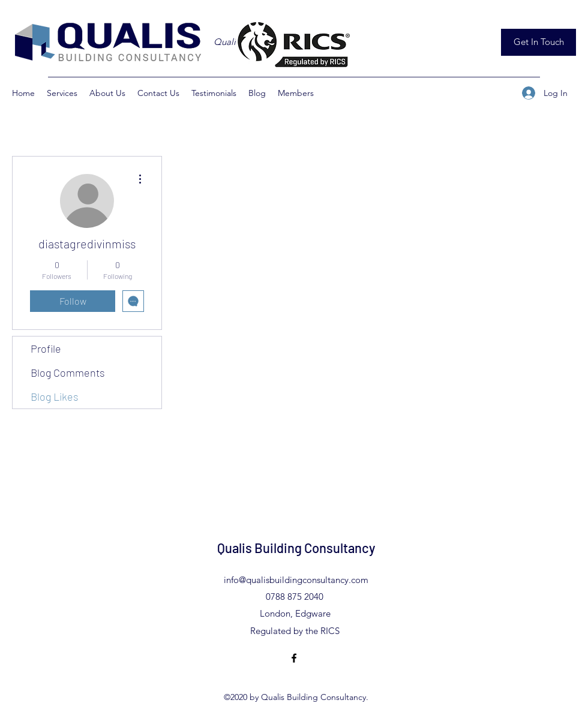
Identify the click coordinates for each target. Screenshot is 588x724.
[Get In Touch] (538, 42)
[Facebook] (294, 658)
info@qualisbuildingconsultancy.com (296, 580)
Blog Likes (55, 396)
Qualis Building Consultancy (296, 548)
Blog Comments (68, 372)
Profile (46, 349)
